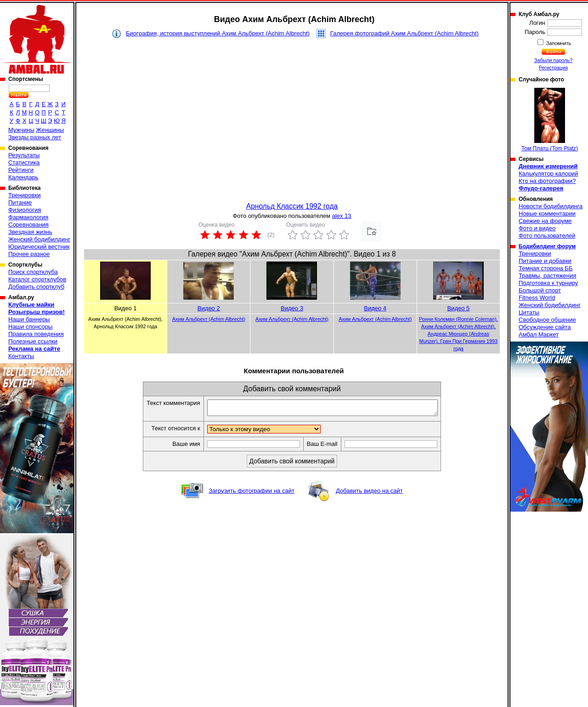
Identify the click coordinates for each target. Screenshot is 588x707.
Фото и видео (537, 228)
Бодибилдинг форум (547, 246)
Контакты (21, 356)
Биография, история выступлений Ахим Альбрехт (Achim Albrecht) (218, 33)
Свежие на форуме (545, 221)
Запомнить (558, 43)
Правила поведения (36, 334)
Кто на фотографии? (547, 181)
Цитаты (529, 312)
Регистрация (553, 68)
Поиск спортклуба (33, 272)
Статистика (24, 162)
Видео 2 (209, 308)
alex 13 (342, 216)
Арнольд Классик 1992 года (292, 206)
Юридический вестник (39, 247)
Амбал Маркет (539, 334)
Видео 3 (292, 308)
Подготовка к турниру (548, 283)
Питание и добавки (545, 261)
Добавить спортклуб (36, 287)
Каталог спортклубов (37, 279)
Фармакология (28, 217)
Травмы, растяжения (547, 276)
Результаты (24, 155)
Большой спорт (540, 290)
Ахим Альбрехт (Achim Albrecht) (209, 319)
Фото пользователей (547, 236)
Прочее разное (29, 254)
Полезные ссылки (33, 341)
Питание (20, 202)
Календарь (23, 177)
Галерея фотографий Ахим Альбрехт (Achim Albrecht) (404, 33)
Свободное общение (547, 320)
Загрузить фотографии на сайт (252, 493)
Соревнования (28, 225)
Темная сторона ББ (546, 268)
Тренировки (24, 195)
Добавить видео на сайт (369, 493)
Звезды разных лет (35, 137)
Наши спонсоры (30, 327)
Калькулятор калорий (548, 174)
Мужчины (21, 130)
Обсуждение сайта (545, 327)
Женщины (50, 130)
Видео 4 (375, 308)
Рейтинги (21, 170)
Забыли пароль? (554, 60)
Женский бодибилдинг (39, 239)
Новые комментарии (547, 214)
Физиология (25, 210)
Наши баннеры (29, 319)
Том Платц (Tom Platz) (550, 120)
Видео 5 (458, 308)
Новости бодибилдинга (551, 206)
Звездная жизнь (30, 232)
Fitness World (537, 298)
